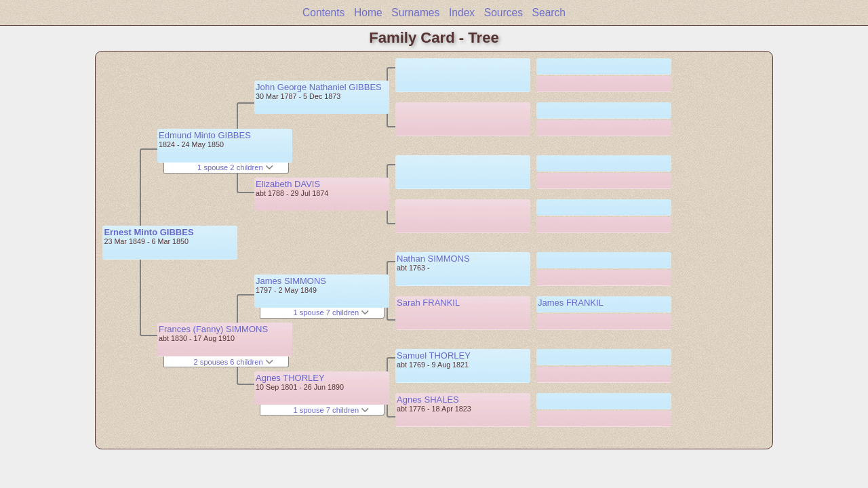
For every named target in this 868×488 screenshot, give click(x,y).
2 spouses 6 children (234, 362)
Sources (504, 13)
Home (368, 13)
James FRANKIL (571, 303)
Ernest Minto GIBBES (149, 232)
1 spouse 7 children (332, 312)
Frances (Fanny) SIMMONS (213, 329)
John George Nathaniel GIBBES (319, 87)
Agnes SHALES (428, 400)
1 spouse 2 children (235, 167)
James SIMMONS (291, 281)
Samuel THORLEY (434, 355)
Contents (323, 13)
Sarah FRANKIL (428, 303)
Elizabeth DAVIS (288, 184)
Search (549, 13)
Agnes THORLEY (290, 378)
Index (462, 13)
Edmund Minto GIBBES (205, 135)
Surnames (415, 13)
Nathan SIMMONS (433, 259)
